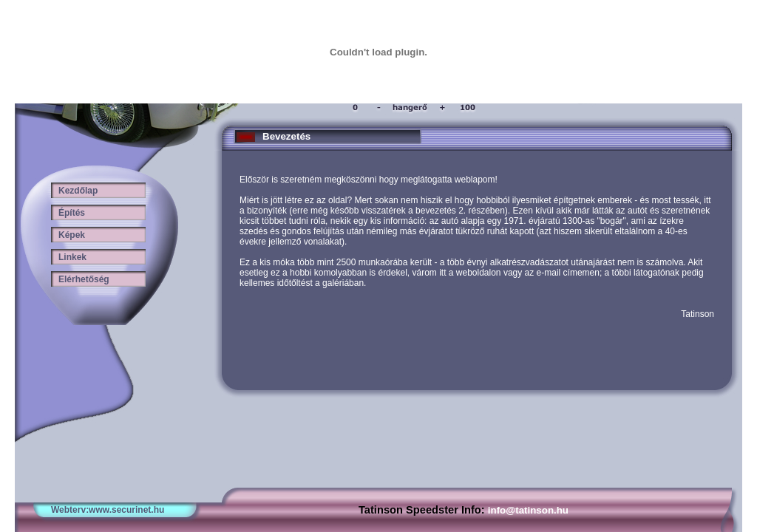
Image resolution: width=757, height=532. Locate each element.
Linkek (69, 257)
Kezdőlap (74, 191)
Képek (68, 235)
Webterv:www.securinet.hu (108, 510)
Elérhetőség (80, 279)
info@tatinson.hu (528, 510)
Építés (68, 213)
